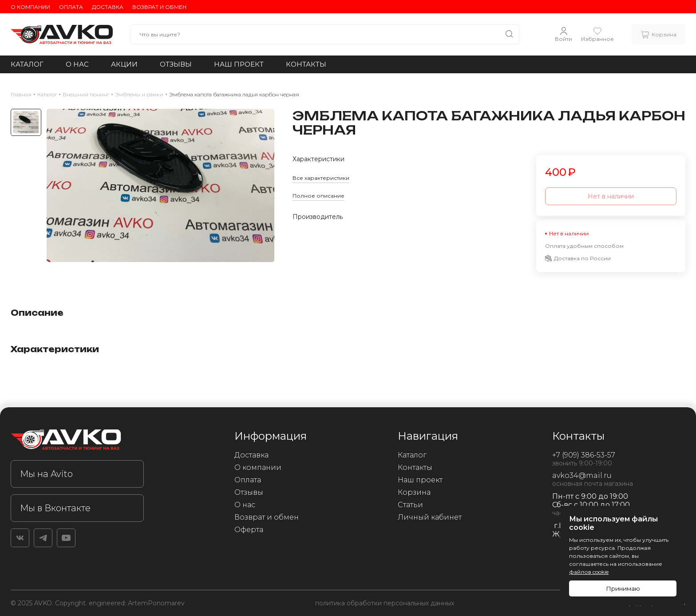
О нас (77, 64)
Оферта (249, 530)
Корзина (414, 492)
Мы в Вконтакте (55, 508)
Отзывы (176, 64)
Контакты (306, 64)
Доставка (108, 7)
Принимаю (623, 588)
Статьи (410, 505)
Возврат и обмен (159, 7)
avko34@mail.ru (582, 475)
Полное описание (318, 196)
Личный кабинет (430, 517)
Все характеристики (321, 178)
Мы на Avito (46, 474)
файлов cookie (589, 572)
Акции (124, 64)
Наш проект (239, 64)
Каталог (27, 64)
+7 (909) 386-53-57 (584, 455)
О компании (30, 7)
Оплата (71, 7)
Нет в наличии (611, 196)
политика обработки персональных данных (385, 603)
